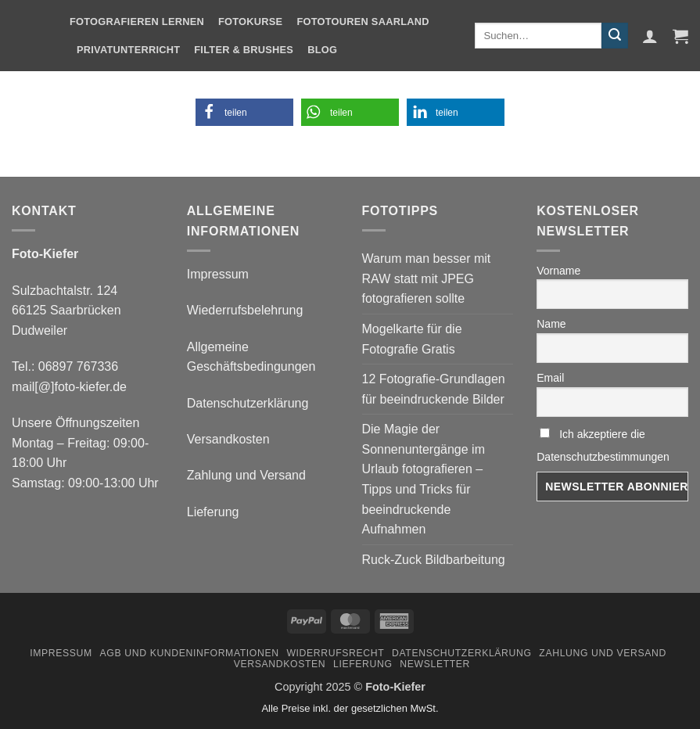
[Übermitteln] (615, 36)
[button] (650, 36)
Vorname (558, 271)
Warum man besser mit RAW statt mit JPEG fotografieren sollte (427, 278)
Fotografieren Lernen (137, 22)
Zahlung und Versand (246, 475)
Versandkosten (228, 439)
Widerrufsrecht (335, 653)
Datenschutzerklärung (248, 403)
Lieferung (213, 512)
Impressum (218, 274)
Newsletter (435, 664)
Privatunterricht (128, 50)
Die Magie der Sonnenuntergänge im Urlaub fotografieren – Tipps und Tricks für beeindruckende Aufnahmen (424, 479)
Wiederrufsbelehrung (245, 310)
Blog (322, 50)
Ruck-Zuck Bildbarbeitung (434, 560)
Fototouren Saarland (363, 22)
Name (551, 324)
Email (550, 378)
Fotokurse (250, 22)
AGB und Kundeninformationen (190, 653)
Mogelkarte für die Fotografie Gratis (412, 339)
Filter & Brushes (244, 50)
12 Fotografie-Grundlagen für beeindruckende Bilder (434, 389)
